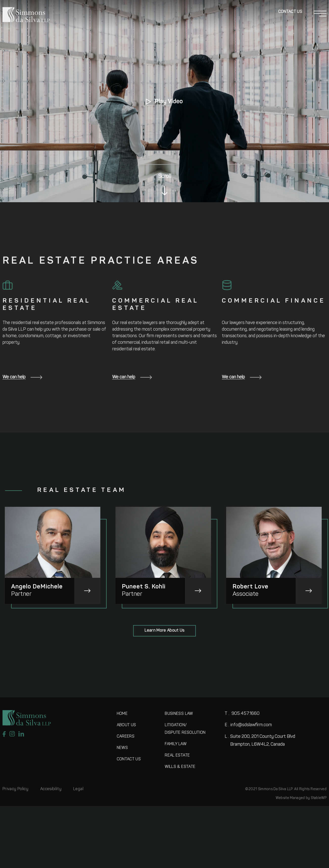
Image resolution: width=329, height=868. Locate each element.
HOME (122, 714)
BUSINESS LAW (179, 714)
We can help (22, 377)
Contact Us (290, 12)
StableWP (319, 798)
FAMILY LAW (176, 744)
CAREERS (126, 737)
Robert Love (250, 587)
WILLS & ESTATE (180, 767)
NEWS (122, 748)
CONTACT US (129, 759)
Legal (78, 789)
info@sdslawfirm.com (248, 725)
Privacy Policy (15, 789)
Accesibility (51, 789)
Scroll (165, 177)
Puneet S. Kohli (144, 587)
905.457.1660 (242, 714)
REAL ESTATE (177, 756)
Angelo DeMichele (37, 587)
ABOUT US (126, 725)
